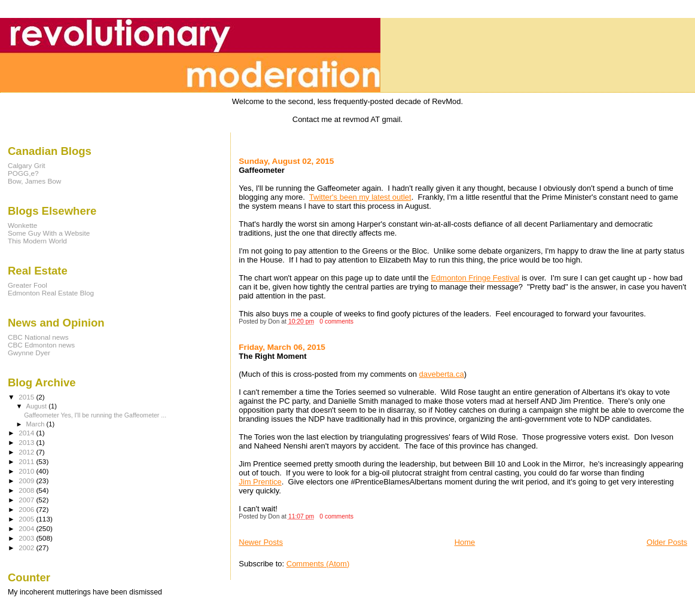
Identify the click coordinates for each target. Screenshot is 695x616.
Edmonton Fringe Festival (475, 278)
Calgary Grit (27, 165)
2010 (27, 471)
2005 (27, 519)
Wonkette (22, 225)
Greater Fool (28, 285)
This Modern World (37, 241)
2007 (27, 500)
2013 (27, 442)
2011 (27, 461)
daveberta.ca (442, 374)
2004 (27, 528)
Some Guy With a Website (49, 233)
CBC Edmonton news (41, 345)
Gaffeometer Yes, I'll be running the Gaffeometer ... (95, 415)
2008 (27, 490)
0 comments (336, 321)
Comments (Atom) (318, 564)
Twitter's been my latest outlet (360, 197)
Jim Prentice (260, 482)
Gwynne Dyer (29, 353)
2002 (27, 548)
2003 (27, 538)
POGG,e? (23, 173)
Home (465, 542)
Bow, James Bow (34, 181)
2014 (27, 433)
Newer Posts (261, 542)
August (38, 406)
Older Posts (667, 542)
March (36, 424)
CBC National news (38, 337)
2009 (27, 481)
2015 (27, 397)
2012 (27, 452)
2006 (27, 509)
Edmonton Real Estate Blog (51, 293)
